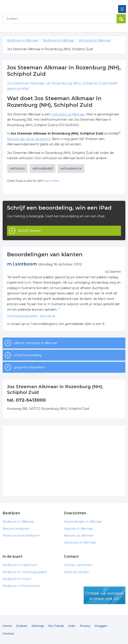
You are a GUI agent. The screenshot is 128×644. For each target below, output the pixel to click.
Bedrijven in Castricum (20, 565)
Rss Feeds (56, 626)
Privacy (85, 626)
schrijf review (29, 231)
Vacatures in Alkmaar (80, 543)
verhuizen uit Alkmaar (68, 114)
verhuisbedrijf (42, 168)
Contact (9, 633)
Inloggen (101, 626)
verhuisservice (71, 168)
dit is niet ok (48, 316)
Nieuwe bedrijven (16, 529)
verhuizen (17, 168)
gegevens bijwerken (29, 367)
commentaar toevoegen (22, 316)
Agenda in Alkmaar (78, 529)
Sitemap (38, 626)
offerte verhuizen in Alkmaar (35, 343)
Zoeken (22, 626)
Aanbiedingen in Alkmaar (83, 522)
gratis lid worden (105, 595)
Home (7, 626)
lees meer (52, 181)
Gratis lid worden (77, 572)
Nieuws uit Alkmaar (79, 535)
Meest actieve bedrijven (21, 535)
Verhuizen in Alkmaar (95, 40)
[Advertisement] (64, 461)
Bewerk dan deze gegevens (29, 139)
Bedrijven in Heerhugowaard (25, 572)
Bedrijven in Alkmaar (34, 5)
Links (72, 626)
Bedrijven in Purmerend (21, 586)
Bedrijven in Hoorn (17, 579)
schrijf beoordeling (28, 355)
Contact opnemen (78, 565)
